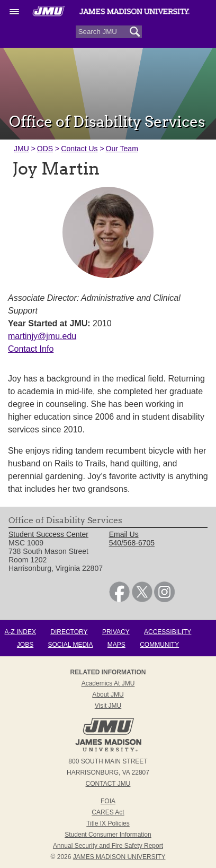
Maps (116, 645)
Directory (69, 632)
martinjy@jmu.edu (42, 336)
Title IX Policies (108, 823)
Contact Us (79, 149)
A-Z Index (20, 632)
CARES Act (108, 812)
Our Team (122, 149)
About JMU (108, 695)
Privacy (116, 632)
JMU (21, 149)
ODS (45, 149)
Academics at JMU (108, 683)
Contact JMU (108, 784)
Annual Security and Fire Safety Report (108, 846)
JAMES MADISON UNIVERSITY (119, 857)
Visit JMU (108, 706)
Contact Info (31, 349)
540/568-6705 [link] (132, 543)
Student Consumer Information (108, 835)
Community (159, 645)
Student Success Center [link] (48, 534)
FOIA (108, 801)
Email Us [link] (124, 534)
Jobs (25, 645)
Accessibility (168, 632)
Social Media (71, 645)
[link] (119, 600)
